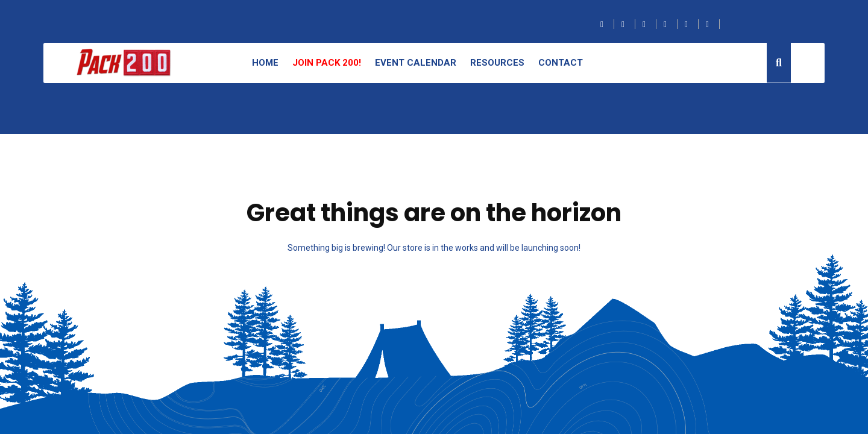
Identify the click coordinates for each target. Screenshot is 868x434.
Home (265, 63)
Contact (561, 63)
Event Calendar (416, 63)
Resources (497, 63)
